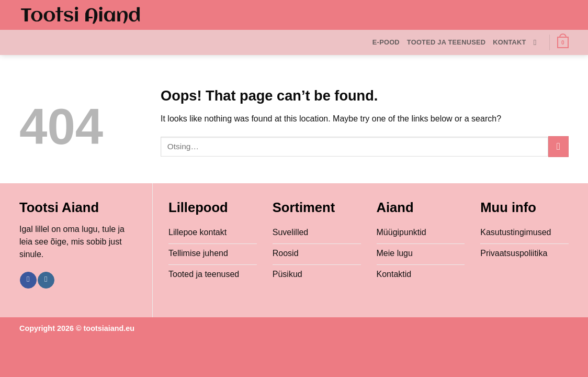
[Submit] (558, 146)
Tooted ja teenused (446, 42)
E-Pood (386, 42)
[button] (563, 42)
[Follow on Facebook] (28, 280)
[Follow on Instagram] (46, 280)
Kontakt (509, 42)
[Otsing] (538, 42)
